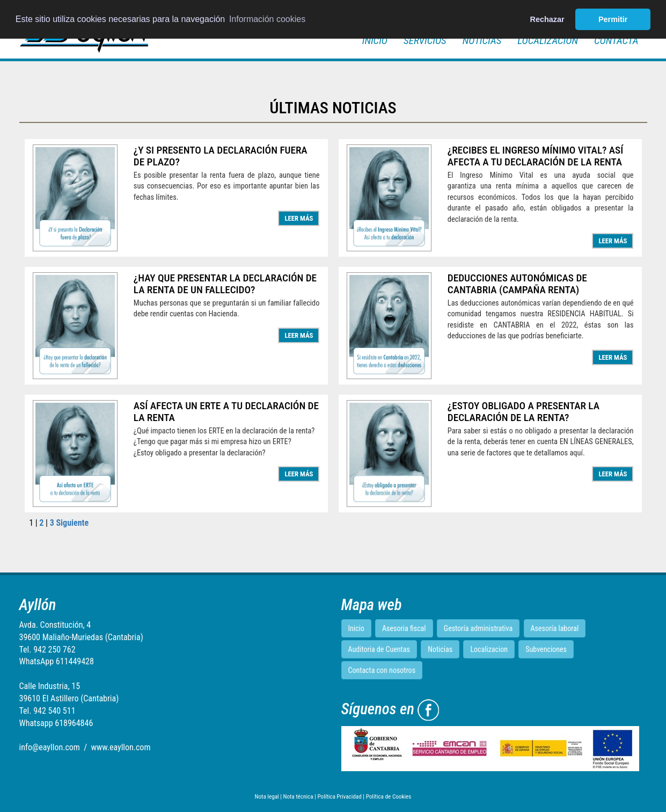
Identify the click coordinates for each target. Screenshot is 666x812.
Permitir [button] (613, 19)
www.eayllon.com (120, 747)
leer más (299, 218)
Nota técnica (298, 797)
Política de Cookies (389, 797)
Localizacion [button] (489, 649)
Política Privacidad (339, 797)
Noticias (482, 41)
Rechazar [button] (547, 19)
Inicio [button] (356, 628)
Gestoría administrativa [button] (478, 628)
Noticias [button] (440, 649)
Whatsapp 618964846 (56, 723)
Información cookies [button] (267, 19)
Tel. (47, 650)
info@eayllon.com (50, 747)
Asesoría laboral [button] (555, 628)
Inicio (375, 41)
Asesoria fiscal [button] (404, 628)
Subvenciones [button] (546, 649)
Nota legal (267, 797)
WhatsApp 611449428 (57, 661)
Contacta (616, 41)
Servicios (425, 41)
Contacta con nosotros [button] (382, 670)
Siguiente (72, 523)
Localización (548, 41)
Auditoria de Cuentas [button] (379, 649)
